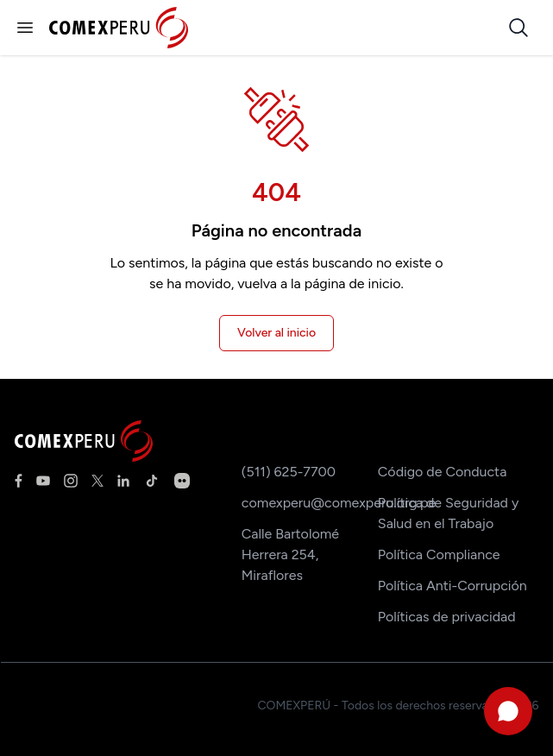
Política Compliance (439, 554)
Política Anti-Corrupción (452, 586)
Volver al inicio (276, 333)
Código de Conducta (442, 472)
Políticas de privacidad (447, 617)
